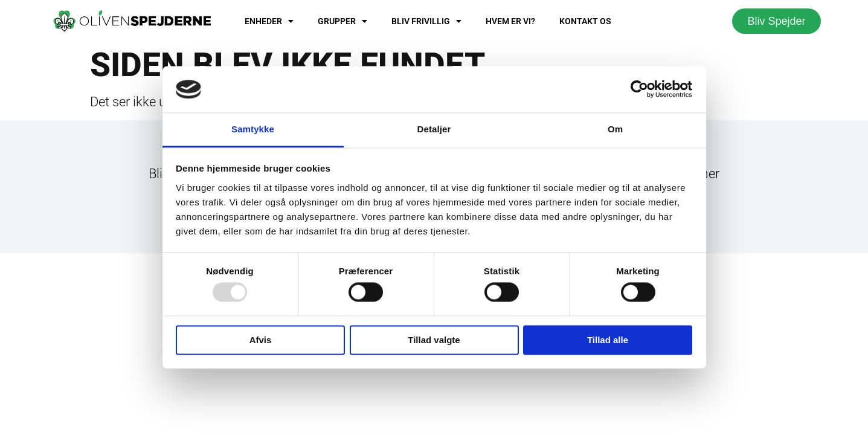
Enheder (269, 21)
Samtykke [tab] (253, 129)
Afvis (261, 340)
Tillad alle (608, 340)
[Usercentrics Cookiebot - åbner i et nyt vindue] (639, 89)
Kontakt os (585, 21)
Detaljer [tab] (434, 129)
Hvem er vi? (510, 21)
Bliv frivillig (426, 21)
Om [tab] (615, 129)
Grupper (342, 21)
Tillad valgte (434, 340)
